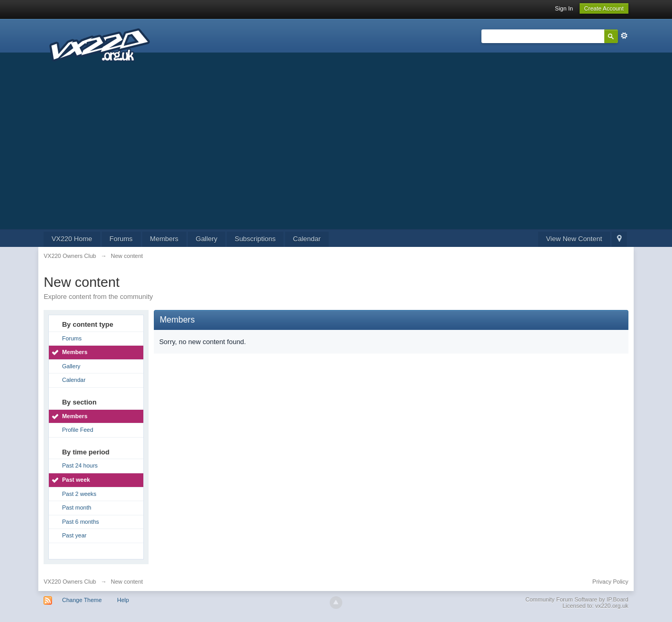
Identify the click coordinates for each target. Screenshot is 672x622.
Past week (76, 480)
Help (123, 600)
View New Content (574, 239)
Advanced (624, 36)
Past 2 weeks (79, 494)
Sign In (564, 8)
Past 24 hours (80, 465)
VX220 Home (72, 239)
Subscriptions (255, 239)
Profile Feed (77, 430)
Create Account (604, 8)
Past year (74, 535)
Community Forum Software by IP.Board (577, 599)
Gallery (207, 239)
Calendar (307, 239)
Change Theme (82, 600)
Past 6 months (80, 522)
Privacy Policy (610, 582)
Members (164, 239)
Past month (77, 507)
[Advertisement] (336, 150)
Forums (121, 239)
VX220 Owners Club (70, 582)
